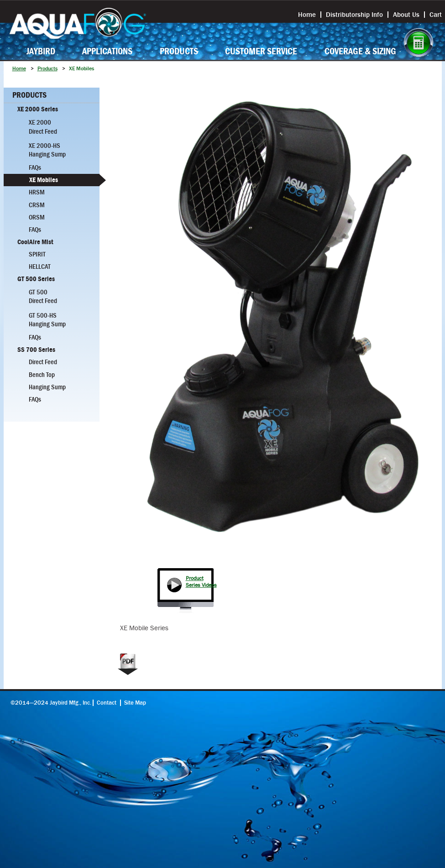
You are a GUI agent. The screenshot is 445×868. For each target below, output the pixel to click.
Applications (107, 51)
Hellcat (40, 267)
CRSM (37, 205)
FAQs (35, 167)
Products (179, 51)
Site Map (135, 703)
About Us (406, 15)
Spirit (37, 254)
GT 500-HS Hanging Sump (47, 320)
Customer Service (261, 51)
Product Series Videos (201, 582)
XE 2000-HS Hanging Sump (47, 150)
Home (307, 15)
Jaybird (41, 51)
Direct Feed (43, 362)
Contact (107, 703)
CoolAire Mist (35, 242)
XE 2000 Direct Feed (43, 127)
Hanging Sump (47, 387)
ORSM (37, 217)
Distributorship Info (354, 15)
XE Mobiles (44, 180)
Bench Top (42, 375)
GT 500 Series (36, 279)
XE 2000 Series (38, 109)
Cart (436, 15)
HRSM (37, 192)
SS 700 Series (36, 350)
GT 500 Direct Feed (43, 296)
